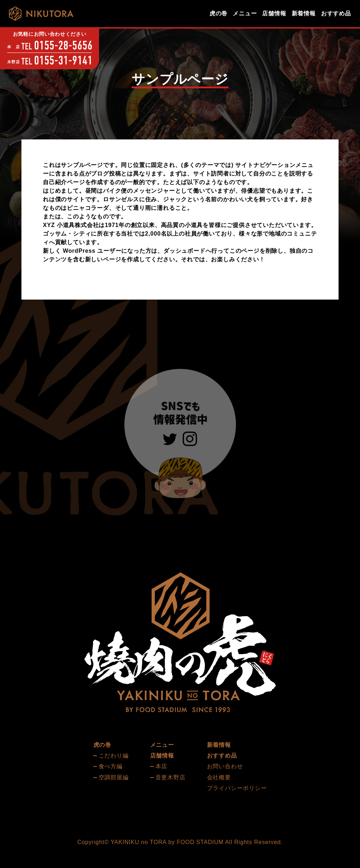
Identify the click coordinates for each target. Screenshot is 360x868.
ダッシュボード (184, 251)
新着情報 (304, 13)
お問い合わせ (225, 766)
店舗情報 (274, 13)
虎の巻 (218, 13)
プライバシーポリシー (237, 788)
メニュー (245, 13)
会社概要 (219, 777)
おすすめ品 (336, 13)
